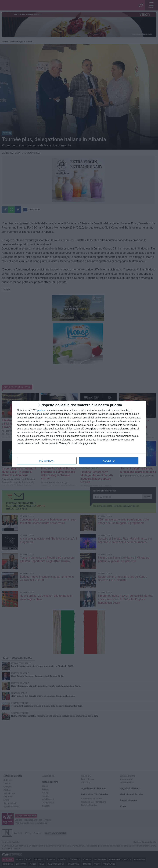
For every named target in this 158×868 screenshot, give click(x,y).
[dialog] (79, 434)
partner (41, 410)
